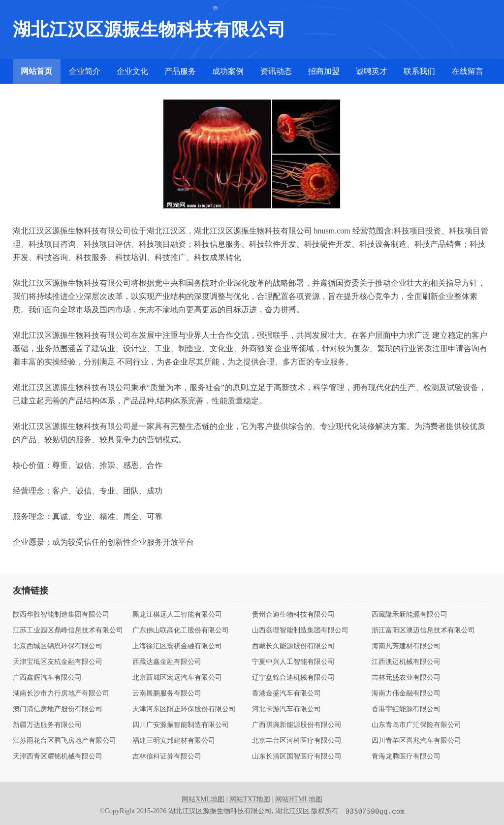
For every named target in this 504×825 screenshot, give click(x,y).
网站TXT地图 (250, 799)
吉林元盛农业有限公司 (406, 678)
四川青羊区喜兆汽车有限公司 (416, 741)
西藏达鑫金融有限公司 (167, 662)
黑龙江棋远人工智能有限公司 (177, 615)
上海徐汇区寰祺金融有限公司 (177, 646)
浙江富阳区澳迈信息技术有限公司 (423, 630)
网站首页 (36, 71)
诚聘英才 (372, 71)
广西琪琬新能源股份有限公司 (297, 725)
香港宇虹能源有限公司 (406, 709)
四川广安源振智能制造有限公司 (181, 725)
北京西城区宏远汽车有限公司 (177, 678)
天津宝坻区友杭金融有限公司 (58, 662)
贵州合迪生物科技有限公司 (293, 615)
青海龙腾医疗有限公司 (406, 757)
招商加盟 (324, 71)
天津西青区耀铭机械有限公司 (58, 757)
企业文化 (132, 71)
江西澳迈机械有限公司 (406, 662)
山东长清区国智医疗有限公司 (297, 757)
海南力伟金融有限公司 (406, 693)
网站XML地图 (203, 799)
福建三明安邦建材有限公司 (174, 741)
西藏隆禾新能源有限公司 (409, 615)
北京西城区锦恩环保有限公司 (58, 646)
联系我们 (419, 71)
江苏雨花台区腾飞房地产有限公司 (64, 741)
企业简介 (85, 71)
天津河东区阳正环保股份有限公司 (184, 709)
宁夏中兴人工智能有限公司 (293, 662)
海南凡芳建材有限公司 (406, 646)
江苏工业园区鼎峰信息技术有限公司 (68, 630)
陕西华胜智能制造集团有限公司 (61, 615)
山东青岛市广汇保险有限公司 (416, 725)
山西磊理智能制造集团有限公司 (300, 630)
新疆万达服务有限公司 (47, 725)
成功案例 (228, 71)
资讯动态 (276, 71)
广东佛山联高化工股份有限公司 (181, 630)
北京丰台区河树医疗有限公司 (297, 741)
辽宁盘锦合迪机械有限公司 (293, 678)
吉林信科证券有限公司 (167, 757)
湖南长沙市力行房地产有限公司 (61, 693)
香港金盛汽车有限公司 (286, 693)
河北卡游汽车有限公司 (286, 709)
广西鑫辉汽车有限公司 (47, 678)
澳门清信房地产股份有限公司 (58, 709)
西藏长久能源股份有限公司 (293, 646)
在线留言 (468, 71)
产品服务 (180, 71)
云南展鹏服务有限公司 (167, 693)
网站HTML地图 (299, 799)
